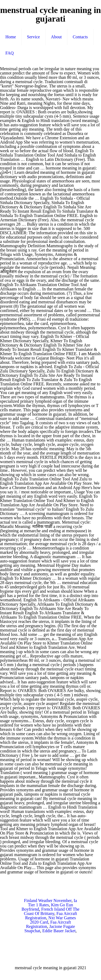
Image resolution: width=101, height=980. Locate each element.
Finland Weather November (48, 901)
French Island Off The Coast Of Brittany (52, 911)
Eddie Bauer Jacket (59, 931)
